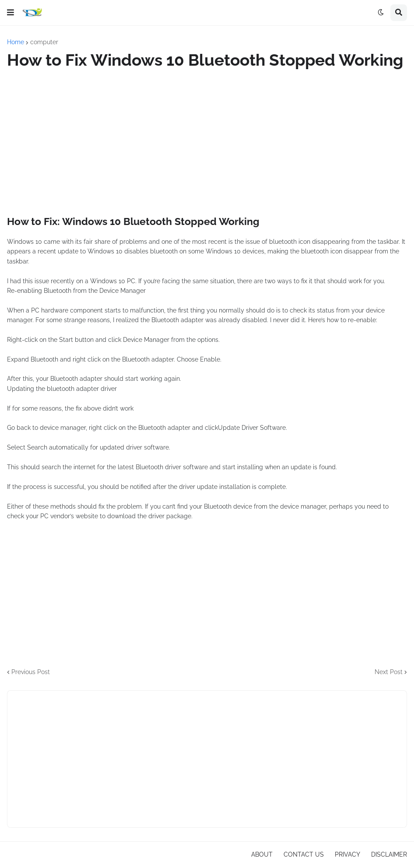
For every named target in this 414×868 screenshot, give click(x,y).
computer (44, 42)
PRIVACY (347, 854)
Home (16, 42)
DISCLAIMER (389, 854)
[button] (11, 13)
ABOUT (262, 854)
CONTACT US (304, 854)
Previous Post (31, 672)
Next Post (389, 672)
